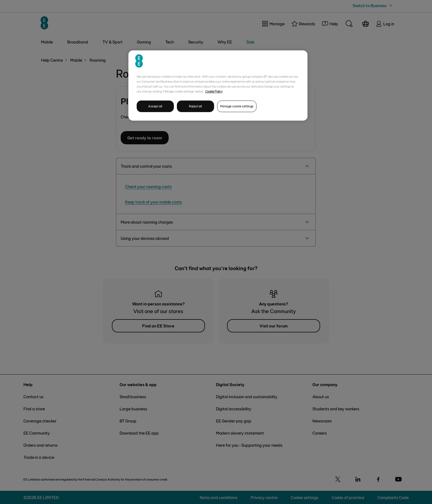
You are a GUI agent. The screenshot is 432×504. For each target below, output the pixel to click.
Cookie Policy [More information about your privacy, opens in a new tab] (214, 91)
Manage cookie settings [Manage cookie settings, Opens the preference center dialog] (237, 106)
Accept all (155, 106)
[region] (218, 86)
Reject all (195, 106)
